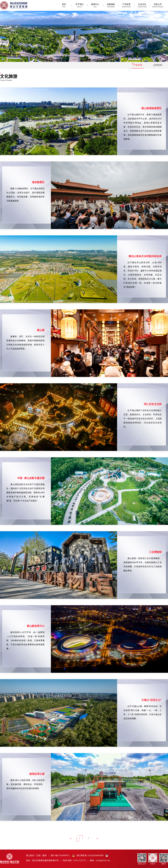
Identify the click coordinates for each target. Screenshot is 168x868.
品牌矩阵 (158, 65)
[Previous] (71, 838)
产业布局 (137, 65)
